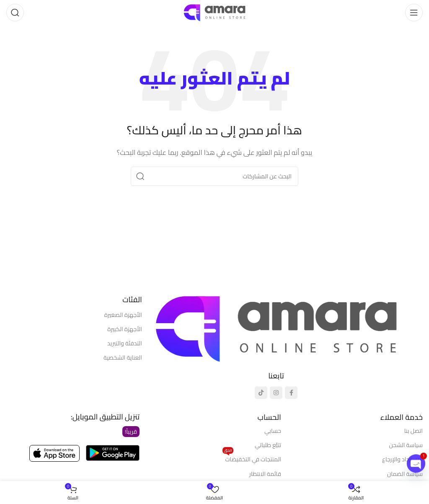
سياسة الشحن (406, 445)
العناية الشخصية (123, 357)
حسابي (273, 431)
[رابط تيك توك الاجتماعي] (261, 393)
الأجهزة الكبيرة (125, 329)
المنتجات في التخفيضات (252, 458)
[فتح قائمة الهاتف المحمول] (414, 13)
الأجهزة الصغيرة (123, 315)
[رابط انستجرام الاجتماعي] (276, 393)
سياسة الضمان (405, 474)
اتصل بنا (413, 431)
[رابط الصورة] (276, 328)
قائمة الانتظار (265, 474)
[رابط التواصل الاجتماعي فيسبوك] (291, 393)
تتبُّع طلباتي (268, 445)
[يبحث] (15, 13)
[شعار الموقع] (214, 12)
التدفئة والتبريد (125, 343)
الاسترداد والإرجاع (402, 459)
